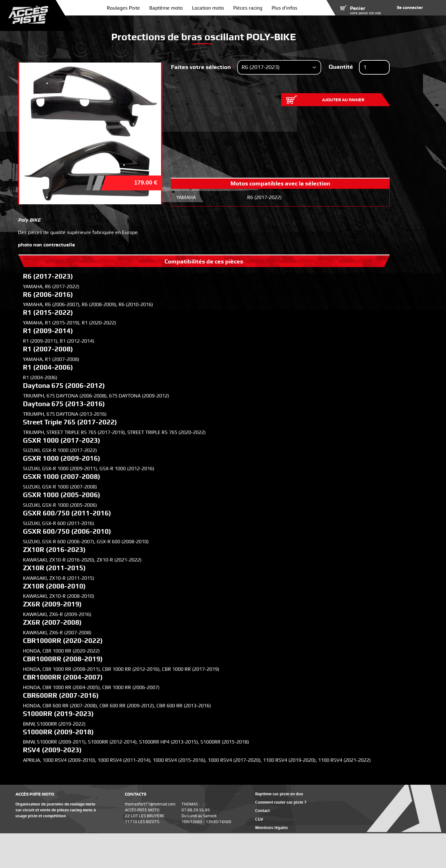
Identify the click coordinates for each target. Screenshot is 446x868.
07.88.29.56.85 (196, 810)
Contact (262, 811)
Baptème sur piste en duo (279, 794)
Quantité (341, 67)
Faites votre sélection (201, 67)
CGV (259, 819)
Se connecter (410, 7)
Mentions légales (272, 828)
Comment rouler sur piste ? (281, 802)
